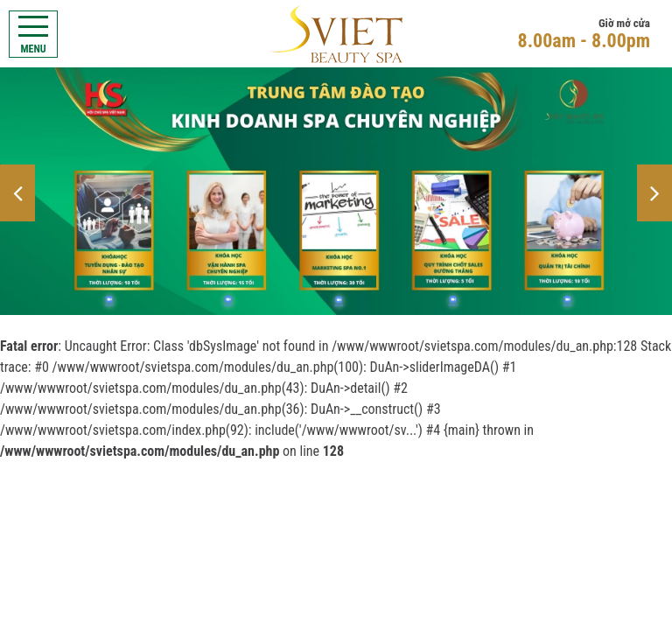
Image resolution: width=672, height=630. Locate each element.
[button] (17, 193)
